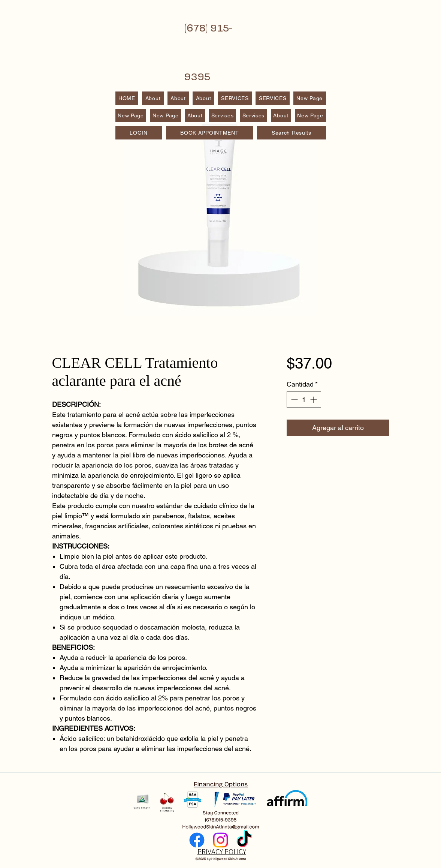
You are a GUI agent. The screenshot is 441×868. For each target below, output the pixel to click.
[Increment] (314, 400)
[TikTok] (244, 840)
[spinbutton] (304, 400)
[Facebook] (197, 840)
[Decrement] (294, 400)
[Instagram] (220, 840)
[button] (273, 98)
